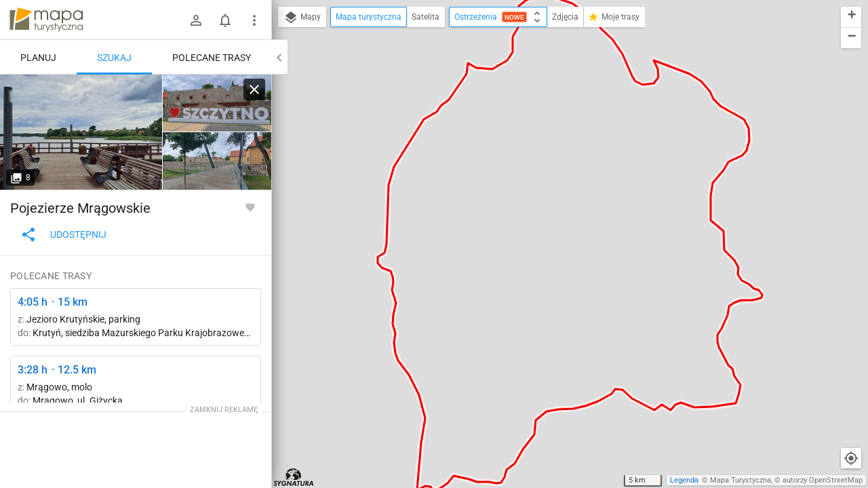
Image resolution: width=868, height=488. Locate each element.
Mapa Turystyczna (741, 480)
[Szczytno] (81, 132)
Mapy (302, 18)
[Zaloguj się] (196, 20)
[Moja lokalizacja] (851, 458)
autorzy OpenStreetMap (823, 480)
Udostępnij (63, 235)
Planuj (38, 58)
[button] (851, 17)
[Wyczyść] (254, 89)
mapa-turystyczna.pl (46, 20)
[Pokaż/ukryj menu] (254, 20)
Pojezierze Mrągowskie (80, 208)
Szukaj (114, 58)
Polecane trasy (212, 58)
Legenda (684, 480)
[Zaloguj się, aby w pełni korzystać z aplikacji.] (250, 207)
